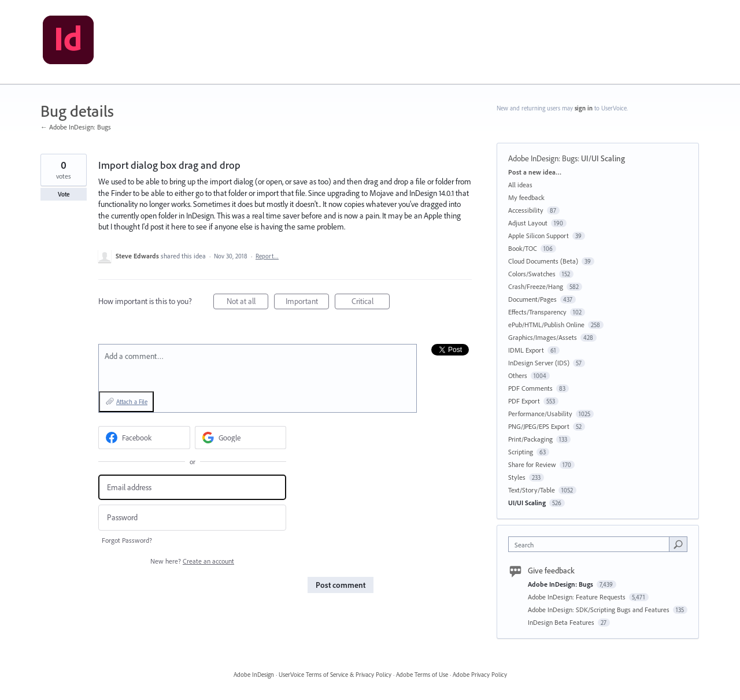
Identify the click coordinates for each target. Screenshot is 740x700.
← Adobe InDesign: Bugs (76, 127)
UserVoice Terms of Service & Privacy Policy (335, 675)
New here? (192, 561)
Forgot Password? (127, 540)
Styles (517, 477)
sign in (584, 108)
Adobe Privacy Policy (480, 675)
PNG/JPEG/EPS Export (539, 426)
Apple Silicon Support (539, 236)
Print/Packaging (530, 439)
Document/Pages (532, 299)
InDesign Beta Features (562, 622)
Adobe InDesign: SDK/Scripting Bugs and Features (600, 610)
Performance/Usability (540, 414)
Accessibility (526, 210)
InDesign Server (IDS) (539, 363)
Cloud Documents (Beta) (543, 261)
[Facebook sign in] (144, 438)
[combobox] (592, 544)
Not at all (248, 303)
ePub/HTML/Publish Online (546, 325)
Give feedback (551, 571)
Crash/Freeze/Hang (536, 286)
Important (308, 303)
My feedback (526, 197)
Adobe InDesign (254, 675)
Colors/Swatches (532, 274)
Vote (64, 194)
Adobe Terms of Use (422, 675)
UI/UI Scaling (603, 158)
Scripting (521, 452)
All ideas (520, 185)
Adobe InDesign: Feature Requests (578, 597)
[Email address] (192, 488)
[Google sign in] (241, 438)
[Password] (192, 518)
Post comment (341, 585)
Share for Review (532, 464)
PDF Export (524, 401)
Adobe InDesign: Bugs (543, 158)
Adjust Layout (528, 223)
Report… (267, 256)
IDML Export (526, 350)
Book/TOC (523, 248)
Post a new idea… (535, 172)
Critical (371, 303)
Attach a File (132, 402)
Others (518, 375)
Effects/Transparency (537, 312)
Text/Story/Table (532, 490)
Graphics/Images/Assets (543, 337)
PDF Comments (530, 388)
